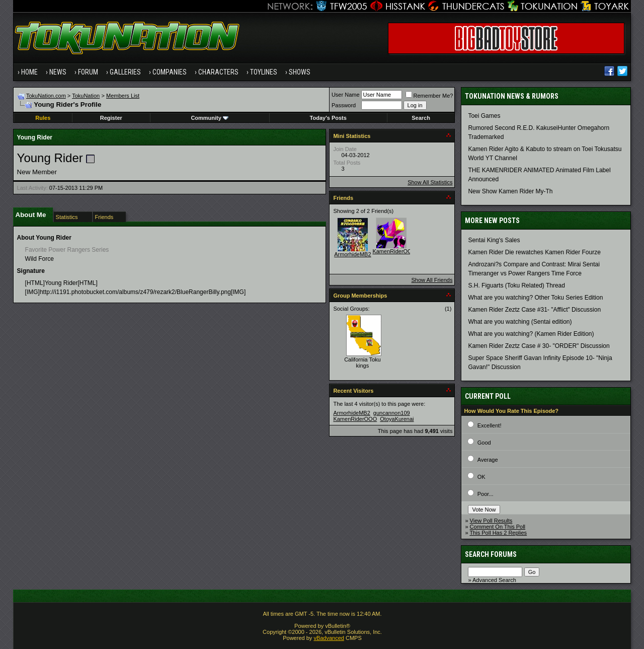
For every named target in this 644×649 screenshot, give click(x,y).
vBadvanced (329, 638)
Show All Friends (432, 280)
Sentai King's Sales (494, 240)
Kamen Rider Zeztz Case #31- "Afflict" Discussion (534, 310)
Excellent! (490, 425)
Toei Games (484, 116)
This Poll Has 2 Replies (498, 533)
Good (484, 443)
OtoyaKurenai (397, 419)
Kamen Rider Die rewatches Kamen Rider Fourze (534, 252)
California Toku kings (363, 363)
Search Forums (491, 554)
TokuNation (86, 96)
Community (210, 118)
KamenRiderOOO (394, 251)
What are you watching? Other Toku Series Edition (535, 298)
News (58, 72)
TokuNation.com (46, 96)
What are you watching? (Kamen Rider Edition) (531, 334)
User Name (346, 95)
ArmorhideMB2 (352, 254)
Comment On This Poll (498, 527)
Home (29, 72)
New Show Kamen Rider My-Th (510, 191)
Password (344, 105)
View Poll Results (491, 521)
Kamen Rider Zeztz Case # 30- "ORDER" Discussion (539, 346)
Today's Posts (328, 118)
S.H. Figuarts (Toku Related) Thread (516, 285)
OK (481, 477)
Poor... (486, 494)
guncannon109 (392, 413)
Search (421, 118)
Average (488, 460)
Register (111, 118)
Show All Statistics (430, 182)
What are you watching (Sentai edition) (520, 322)
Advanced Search (494, 580)
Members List (123, 96)
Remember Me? (429, 96)
